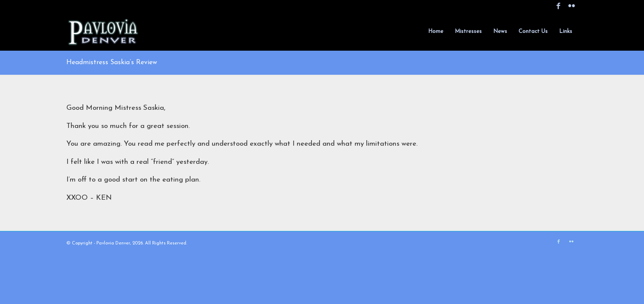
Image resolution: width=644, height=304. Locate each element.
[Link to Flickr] (571, 6)
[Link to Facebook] (558, 6)
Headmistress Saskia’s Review (112, 62)
